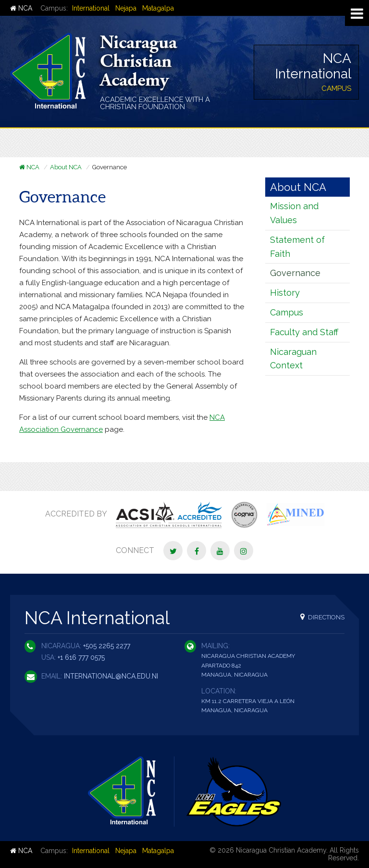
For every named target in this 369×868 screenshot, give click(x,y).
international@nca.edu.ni (111, 676)
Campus (287, 312)
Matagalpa (158, 8)
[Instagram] (244, 551)
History (285, 293)
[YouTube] (220, 551)
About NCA (66, 167)
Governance (295, 273)
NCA (21, 8)
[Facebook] (197, 551)
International (91, 8)
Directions (322, 617)
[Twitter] (173, 551)
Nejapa (126, 8)
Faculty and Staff (304, 332)
